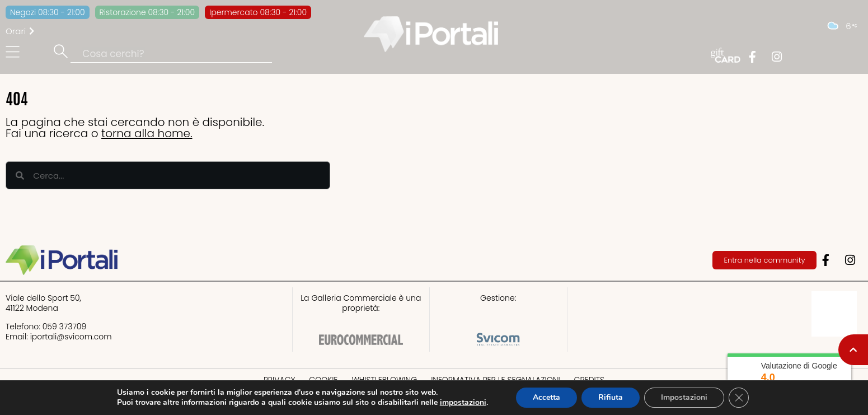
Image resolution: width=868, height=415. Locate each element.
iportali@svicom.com (71, 337)
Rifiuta (611, 397)
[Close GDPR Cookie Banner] (739, 398)
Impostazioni (684, 397)
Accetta (546, 397)
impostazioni (463, 403)
